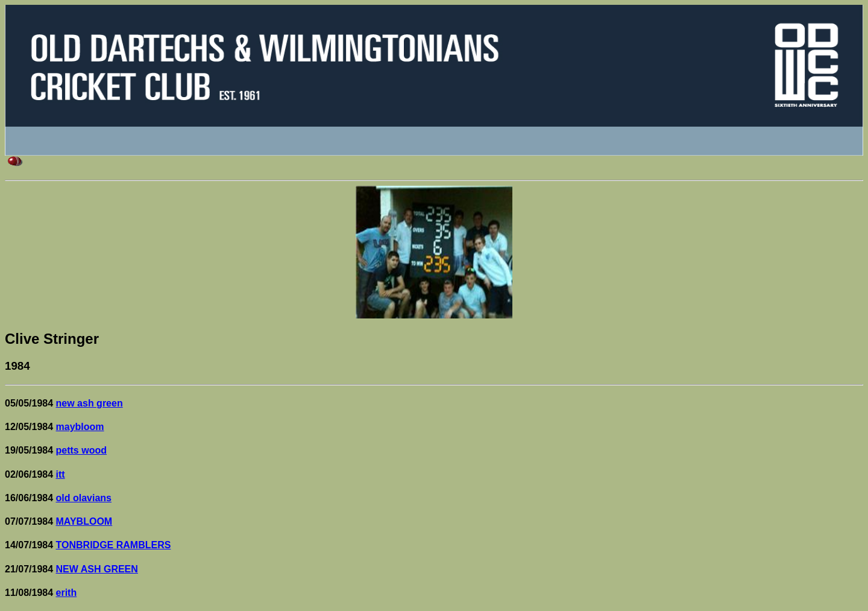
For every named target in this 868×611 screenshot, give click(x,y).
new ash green (90, 403)
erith (67, 593)
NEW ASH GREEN (97, 569)
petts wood (81, 450)
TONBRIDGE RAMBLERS (114, 545)
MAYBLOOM (84, 521)
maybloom (80, 427)
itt (61, 474)
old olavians (84, 498)
